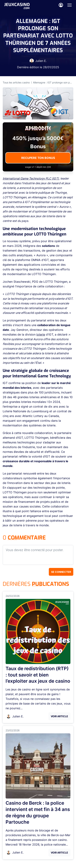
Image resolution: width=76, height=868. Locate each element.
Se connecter (61, 572)
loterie (41, 334)
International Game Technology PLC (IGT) (31, 178)
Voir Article (59, 716)
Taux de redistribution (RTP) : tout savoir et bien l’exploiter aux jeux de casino (38, 675)
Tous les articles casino (16, 82)
